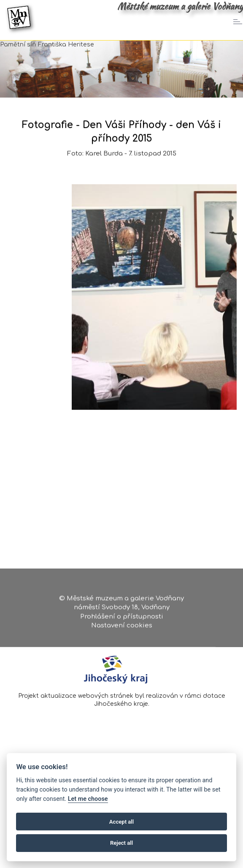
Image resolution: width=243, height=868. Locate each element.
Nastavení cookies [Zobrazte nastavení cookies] (122, 627)
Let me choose (88, 799)
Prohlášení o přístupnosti (122, 618)
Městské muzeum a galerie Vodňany (180, 6)
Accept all (121, 822)
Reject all (121, 843)
